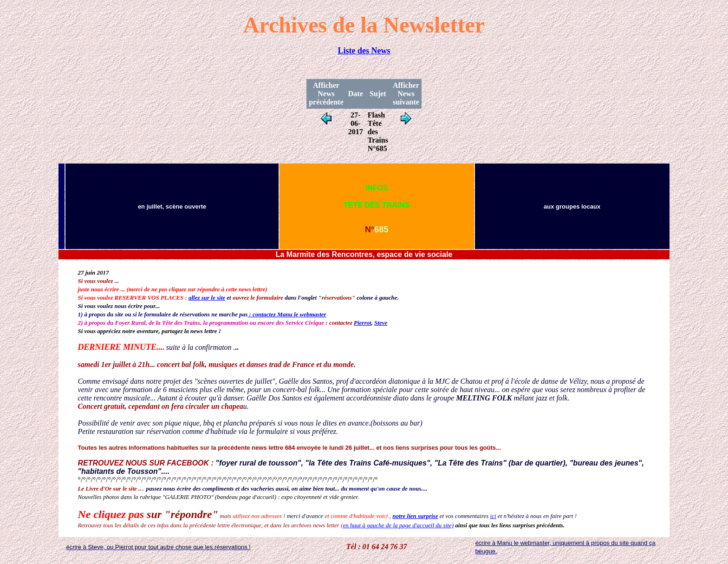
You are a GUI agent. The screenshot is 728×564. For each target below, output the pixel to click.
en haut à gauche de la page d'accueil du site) (398, 525)
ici (493, 516)
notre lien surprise (415, 516)
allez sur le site (207, 298)
